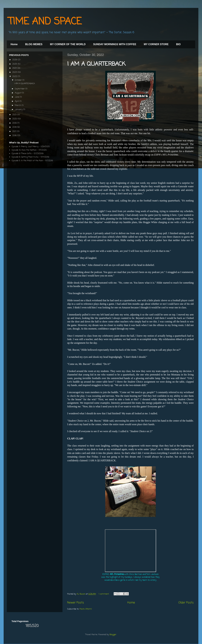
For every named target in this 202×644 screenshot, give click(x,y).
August (18, 93)
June (17, 97)
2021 (15, 115)
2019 (15, 123)
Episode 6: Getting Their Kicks (25, 157)
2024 (15, 68)
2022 (15, 76)
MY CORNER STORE (156, 44)
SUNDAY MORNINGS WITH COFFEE (115, 44)
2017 (15, 131)
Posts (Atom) (86, 609)
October (19, 80)
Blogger (113, 635)
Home (14, 44)
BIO (178, 44)
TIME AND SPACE (45, 22)
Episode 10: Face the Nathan (24, 150)
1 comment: (104, 594)
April (17, 101)
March (18, 105)
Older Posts (186, 603)
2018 (15, 127)
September (20, 89)
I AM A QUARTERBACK (96, 64)
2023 (15, 72)
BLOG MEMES (34, 44)
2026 (15, 60)
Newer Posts (76, 603)
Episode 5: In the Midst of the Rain (27, 161)
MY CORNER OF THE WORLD (68, 44)
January (19, 109)
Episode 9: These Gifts (22, 154)
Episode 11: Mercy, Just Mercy (25, 147)
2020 (15, 119)
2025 (15, 64)
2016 (15, 136)
